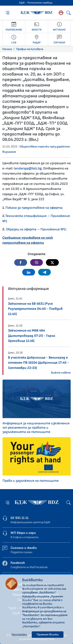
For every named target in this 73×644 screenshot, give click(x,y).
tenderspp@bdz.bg (28, 168)
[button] (21, 262)
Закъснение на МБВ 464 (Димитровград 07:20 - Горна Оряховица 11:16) (32, 336)
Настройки (19, 635)
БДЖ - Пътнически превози (36, 3)
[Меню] (7, 13)
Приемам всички (48, 635)
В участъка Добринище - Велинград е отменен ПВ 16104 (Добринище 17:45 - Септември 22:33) (39, 363)
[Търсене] (69, 13)
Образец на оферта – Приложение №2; (36, 229)
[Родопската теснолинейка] (61, 13)
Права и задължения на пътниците (31, 481)
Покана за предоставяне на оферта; (34, 208)
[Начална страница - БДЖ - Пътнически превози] (37, 502)
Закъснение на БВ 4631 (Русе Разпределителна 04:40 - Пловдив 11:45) (35, 309)
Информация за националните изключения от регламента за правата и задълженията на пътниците (36, 428)
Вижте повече (61, 373)
